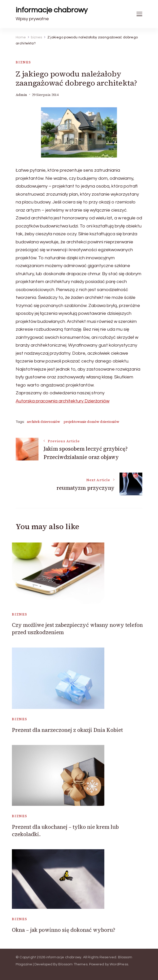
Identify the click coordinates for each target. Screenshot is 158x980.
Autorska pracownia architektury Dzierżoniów (63, 401)
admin (21, 95)
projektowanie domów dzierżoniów (91, 422)
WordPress (119, 964)
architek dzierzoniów (43, 422)
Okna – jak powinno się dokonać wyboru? (64, 930)
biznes (23, 62)
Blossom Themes (73, 964)
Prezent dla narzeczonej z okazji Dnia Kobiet (67, 730)
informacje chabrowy (52, 10)
